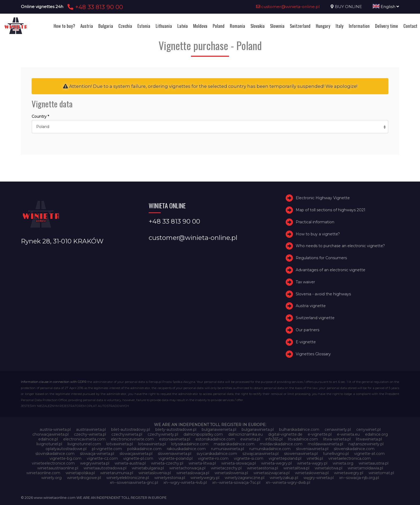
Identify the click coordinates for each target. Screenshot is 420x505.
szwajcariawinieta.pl (260, 454)
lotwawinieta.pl (152, 444)
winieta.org (343, 463)
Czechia (125, 26)
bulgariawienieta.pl (219, 429)
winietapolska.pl (80, 473)
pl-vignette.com (107, 449)
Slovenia (277, 26)
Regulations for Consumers (321, 258)
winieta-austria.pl (130, 463)
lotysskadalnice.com (190, 444)
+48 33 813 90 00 (94, 7)
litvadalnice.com (303, 439)
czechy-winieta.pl (90, 434)
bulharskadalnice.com (299, 429)
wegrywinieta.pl (95, 463)
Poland (219, 26)
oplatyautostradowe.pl (66, 449)
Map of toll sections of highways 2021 (331, 210)
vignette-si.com (249, 458)
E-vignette (306, 342)
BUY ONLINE (348, 7)
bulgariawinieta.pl (258, 429)
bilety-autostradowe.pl (176, 429)
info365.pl (274, 439)
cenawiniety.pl (338, 429)
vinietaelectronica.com (350, 458)
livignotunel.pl (49, 444)
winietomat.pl (381, 473)
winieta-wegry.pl (276, 463)
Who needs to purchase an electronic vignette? (340, 246)
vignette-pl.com (138, 458)
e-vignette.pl (320, 434)
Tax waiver (305, 282)
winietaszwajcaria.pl (271, 473)
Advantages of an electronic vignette (331, 270)
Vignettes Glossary (313, 354)
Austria (87, 26)
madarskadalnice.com (234, 444)
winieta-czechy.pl (167, 463)
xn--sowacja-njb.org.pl (359, 478)
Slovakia (258, 26)
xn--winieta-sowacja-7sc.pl (236, 483)
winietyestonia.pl (170, 478)
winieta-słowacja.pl (239, 463)
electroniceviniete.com (132, 439)
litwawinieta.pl (369, 439)
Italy (340, 26)
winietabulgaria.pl (148, 468)
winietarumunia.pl (117, 473)
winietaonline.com (43, 473)
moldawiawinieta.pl (325, 444)
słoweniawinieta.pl (301, 454)
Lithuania (164, 26)
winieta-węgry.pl (312, 463)
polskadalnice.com (144, 449)
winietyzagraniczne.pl (245, 478)
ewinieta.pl (250, 439)
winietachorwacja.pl (187, 468)
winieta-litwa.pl (202, 463)
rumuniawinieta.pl (228, 449)
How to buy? (64, 26)
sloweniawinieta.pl (175, 454)
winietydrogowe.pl (84, 478)
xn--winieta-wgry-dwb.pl (288, 483)
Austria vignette (311, 306)
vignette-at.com (369, 454)
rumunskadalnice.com (270, 449)
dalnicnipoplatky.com (203, 434)
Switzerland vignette (315, 318)
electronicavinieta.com (84, 439)
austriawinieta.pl (91, 429)
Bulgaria (106, 26)
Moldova (200, 26)
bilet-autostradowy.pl (131, 429)
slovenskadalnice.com (354, 449)
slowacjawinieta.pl (136, 454)
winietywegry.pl (205, 478)
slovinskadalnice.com (55, 454)
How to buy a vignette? (318, 234)
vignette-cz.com (102, 458)
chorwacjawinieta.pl (50, 434)
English (386, 7)
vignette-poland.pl (176, 458)
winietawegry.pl (349, 473)
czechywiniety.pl (163, 434)
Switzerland (300, 26)
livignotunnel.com (84, 444)
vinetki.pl (315, 458)
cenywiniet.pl (368, 429)
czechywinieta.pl (127, 434)
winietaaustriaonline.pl (58, 468)
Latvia (183, 26)
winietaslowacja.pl (193, 473)
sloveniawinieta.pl (312, 449)
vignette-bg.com (65, 458)
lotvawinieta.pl (120, 444)
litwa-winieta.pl (337, 439)
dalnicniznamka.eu (245, 434)
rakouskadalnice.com (186, 449)
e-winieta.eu (348, 434)
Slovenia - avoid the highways (323, 294)
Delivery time (387, 26)
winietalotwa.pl (329, 468)
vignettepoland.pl (285, 458)
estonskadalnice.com (215, 439)
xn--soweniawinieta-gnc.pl (134, 483)
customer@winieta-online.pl (288, 7)
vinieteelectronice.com (53, 463)
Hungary (323, 26)
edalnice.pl (48, 439)
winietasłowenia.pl (312, 473)
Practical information (315, 222)
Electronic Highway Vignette (323, 198)
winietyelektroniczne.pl (128, 478)
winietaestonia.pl (262, 468)
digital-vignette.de (285, 434)
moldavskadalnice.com (281, 444)
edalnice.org (376, 434)
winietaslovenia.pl (155, 473)
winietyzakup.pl (284, 478)
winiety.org (51, 478)
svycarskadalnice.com (217, 454)
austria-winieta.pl (55, 429)
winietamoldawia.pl (365, 468)
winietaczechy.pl (226, 468)
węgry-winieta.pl (319, 478)
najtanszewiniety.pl (366, 444)
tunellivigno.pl (336, 454)
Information (359, 26)
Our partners (307, 330)
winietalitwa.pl (296, 468)
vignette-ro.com (213, 458)
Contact (410, 26)
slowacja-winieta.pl (97, 454)
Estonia (144, 26)
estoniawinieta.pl (175, 439)
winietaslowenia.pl (231, 473)
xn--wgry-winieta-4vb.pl (185, 483)
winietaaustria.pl (374, 463)
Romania (237, 26)
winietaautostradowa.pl (105, 468)
